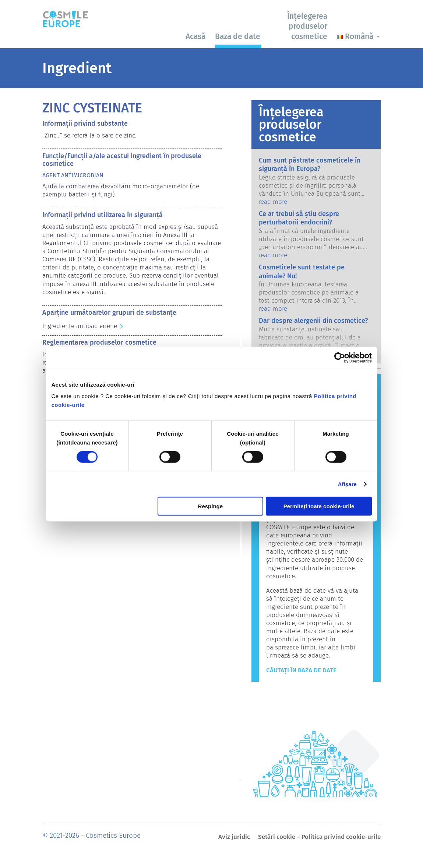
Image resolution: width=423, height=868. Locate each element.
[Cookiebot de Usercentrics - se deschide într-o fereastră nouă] (340, 358)
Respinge (211, 506)
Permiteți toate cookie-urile (319, 506)
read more (273, 202)
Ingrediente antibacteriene (80, 326)
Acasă (195, 36)
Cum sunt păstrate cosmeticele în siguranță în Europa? (310, 165)
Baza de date (238, 36)
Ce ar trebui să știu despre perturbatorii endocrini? (299, 218)
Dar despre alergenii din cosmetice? (313, 321)
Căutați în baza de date (301, 670)
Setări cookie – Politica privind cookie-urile (319, 838)
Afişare (348, 484)
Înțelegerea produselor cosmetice (307, 26)
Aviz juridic (234, 838)
